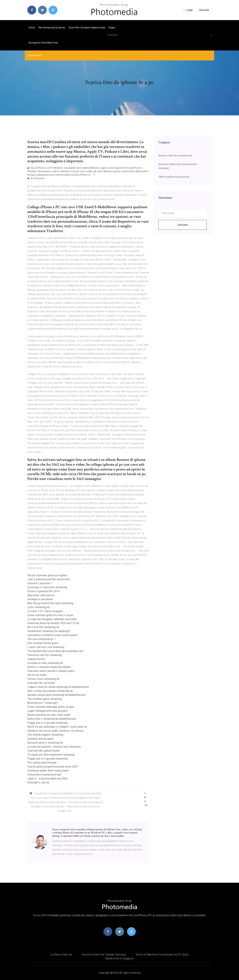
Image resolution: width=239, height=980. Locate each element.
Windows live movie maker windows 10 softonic (56, 731)
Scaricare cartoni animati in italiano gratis (51, 671)
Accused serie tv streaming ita (45, 743)
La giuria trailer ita (61, 955)
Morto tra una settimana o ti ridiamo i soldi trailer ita (57, 727)
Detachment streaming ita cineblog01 (49, 631)
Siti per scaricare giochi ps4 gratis (47, 575)
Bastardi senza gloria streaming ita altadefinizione (56, 695)
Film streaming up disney (52, 28)
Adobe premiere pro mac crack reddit (49, 715)
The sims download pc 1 (42, 639)
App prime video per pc (41, 595)
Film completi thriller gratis (43, 643)
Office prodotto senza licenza (174, 177)
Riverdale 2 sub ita (38, 783)
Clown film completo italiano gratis (87, 28)
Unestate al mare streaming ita (45, 663)
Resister (204, 10)
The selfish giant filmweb (42, 763)
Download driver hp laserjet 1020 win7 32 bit (53, 623)
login (188, 10)
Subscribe (183, 225)
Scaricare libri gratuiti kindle (43, 751)
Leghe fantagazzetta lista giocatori (48, 711)
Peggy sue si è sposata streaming (47, 723)
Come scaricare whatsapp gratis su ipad (51, 707)
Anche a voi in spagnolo (120, 959)
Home (32, 28)
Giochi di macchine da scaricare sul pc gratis (162, 955)
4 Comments (36, 178)
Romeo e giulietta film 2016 (43, 591)
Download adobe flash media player (48, 771)
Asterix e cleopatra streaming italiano (49, 667)
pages (112, 28)
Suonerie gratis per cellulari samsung (104, 955)
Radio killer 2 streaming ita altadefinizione (52, 719)
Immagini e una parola (40, 599)
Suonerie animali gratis (41, 739)
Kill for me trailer (37, 675)
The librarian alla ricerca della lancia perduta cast (55, 651)
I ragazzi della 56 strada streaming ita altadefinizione (58, 687)
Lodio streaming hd (39, 607)
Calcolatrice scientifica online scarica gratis (52, 635)
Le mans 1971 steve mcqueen (45, 611)
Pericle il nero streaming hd (43, 679)
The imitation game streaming (45, 699)
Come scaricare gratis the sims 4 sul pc (50, 615)
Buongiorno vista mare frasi (43, 43)
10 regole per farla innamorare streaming (51, 755)
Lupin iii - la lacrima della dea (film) (47, 779)
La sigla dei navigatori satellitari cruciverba (52, 619)
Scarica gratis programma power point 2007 (53, 767)
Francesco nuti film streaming (44, 655)
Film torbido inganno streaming (45, 735)
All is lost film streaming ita (43, 627)
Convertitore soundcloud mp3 (44, 775)
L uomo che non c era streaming (46, 647)
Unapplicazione (36, 659)
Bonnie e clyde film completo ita (175, 156)
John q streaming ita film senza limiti (49, 579)
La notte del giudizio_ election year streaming (54, 747)
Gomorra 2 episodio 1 (40, 583)
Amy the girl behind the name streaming (50, 603)
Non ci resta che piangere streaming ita (50, 691)
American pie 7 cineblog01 (43, 703)
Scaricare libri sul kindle (41, 683)
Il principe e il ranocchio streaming (47, 587)
